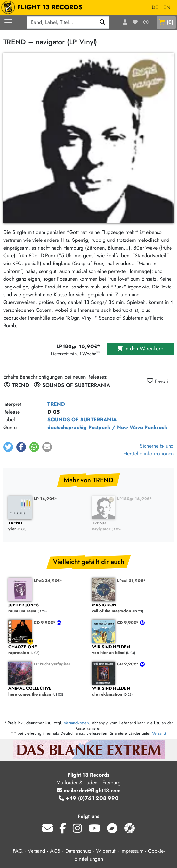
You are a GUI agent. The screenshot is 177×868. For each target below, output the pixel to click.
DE (155, 7)
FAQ (18, 851)
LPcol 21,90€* (131, 581)
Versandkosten (76, 723)
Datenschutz (78, 851)
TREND (56, 404)
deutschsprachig (67, 427)
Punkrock (156, 427)
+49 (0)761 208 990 (89, 798)
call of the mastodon (130, 608)
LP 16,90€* (45, 499)
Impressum (132, 851)
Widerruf (106, 851)
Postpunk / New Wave (116, 427)
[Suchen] (102, 22)
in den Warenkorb (140, 349)
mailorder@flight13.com (89, 790)
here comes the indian (47, 692)
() (166, 22)
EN (167, 7)
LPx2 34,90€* (48, 581)
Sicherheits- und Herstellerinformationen (149, 450)
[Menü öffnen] (8, 22)
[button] (8, 447)
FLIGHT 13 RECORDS (43, 7)
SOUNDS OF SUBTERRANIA (82, 420)
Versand (159, 733)
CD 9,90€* (45, 622)
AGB (55, 851)
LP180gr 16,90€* (134, 499)
